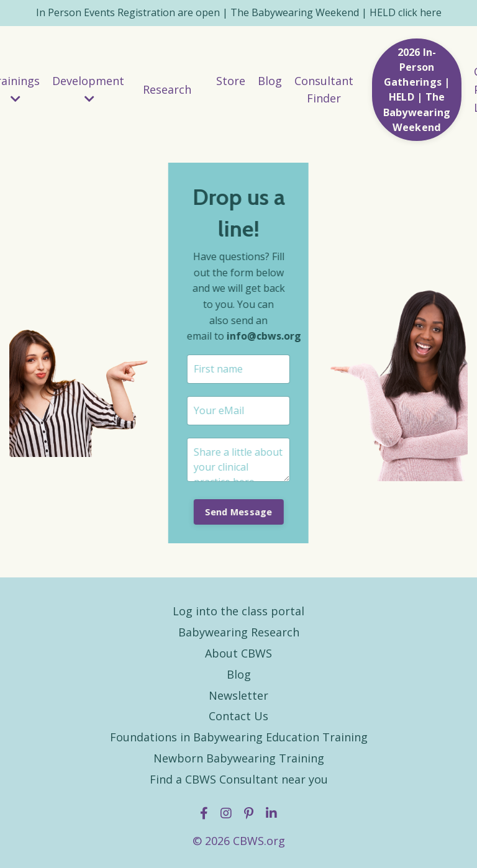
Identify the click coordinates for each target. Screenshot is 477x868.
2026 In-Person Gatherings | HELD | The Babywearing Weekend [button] (417, 90)
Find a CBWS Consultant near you (239, 779)
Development (88, 89)
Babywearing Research (239, 632)
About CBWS (238, 653)
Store (231, 81)
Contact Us (238, 716)
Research (167, 89)
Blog (270, 81)
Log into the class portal (238, 611)
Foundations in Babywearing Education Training (239, 737)
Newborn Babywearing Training (239, 758)
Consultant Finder (324, 90)
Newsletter (238, 695)
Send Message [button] (238, 512)
